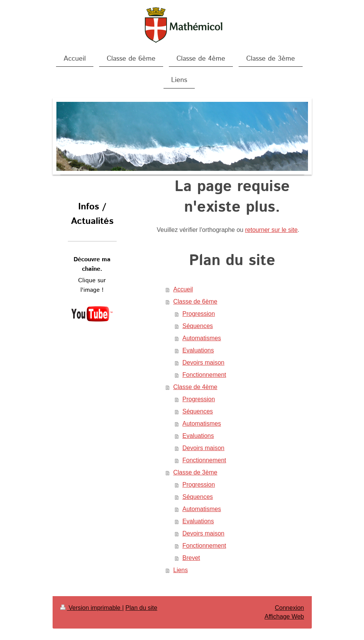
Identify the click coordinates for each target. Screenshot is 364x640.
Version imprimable (91, 608)
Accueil (183, 289)
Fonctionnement (204, 375)
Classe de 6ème (196, 302)
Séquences (198, 326)
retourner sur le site (271, 230)
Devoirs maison (204, 363)
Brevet (191, 558)
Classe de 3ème (196, 472)
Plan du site (141, 608)
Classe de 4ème (196, 387)
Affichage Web (284, 617)
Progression (199, 314)
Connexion (289, 608)
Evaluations (198, 350)
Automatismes (202, 338)
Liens (181, 570)
